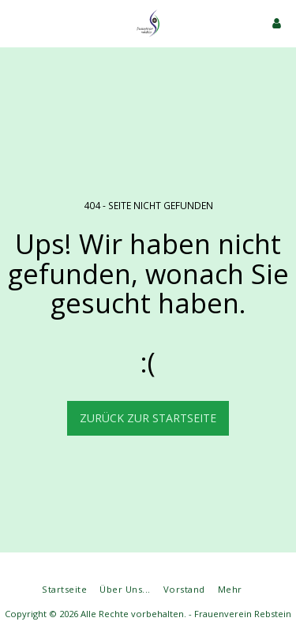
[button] (17, 22)
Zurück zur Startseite (148, 418)
